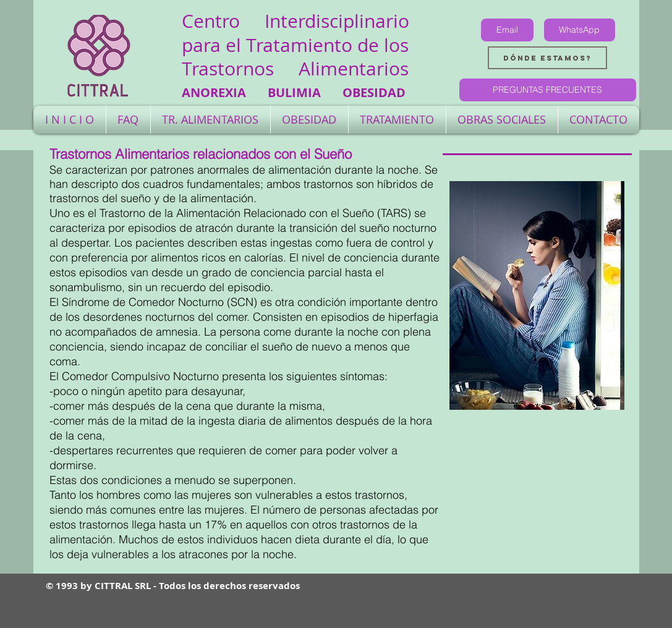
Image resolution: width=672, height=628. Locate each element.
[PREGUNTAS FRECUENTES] (548, 90)
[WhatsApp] (580, 30)
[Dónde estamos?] (547, 58)
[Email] (507, 30)
